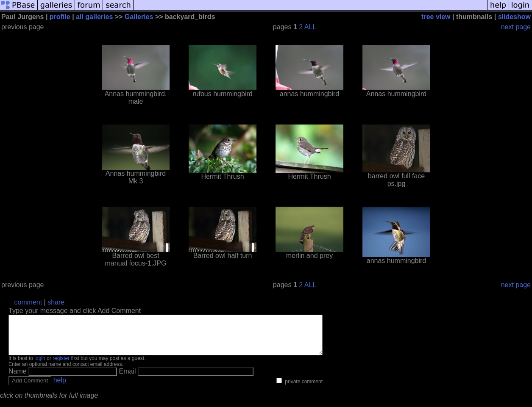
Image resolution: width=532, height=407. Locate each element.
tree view (436, 17)
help (60, 388)
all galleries (94, 17)
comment (28, 302)
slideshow (514, 17)
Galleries (139, 17)
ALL (310, 27)
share (56, 302)
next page (516, 27)
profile (60, 17)
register (61, 366)
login (40, 366)
